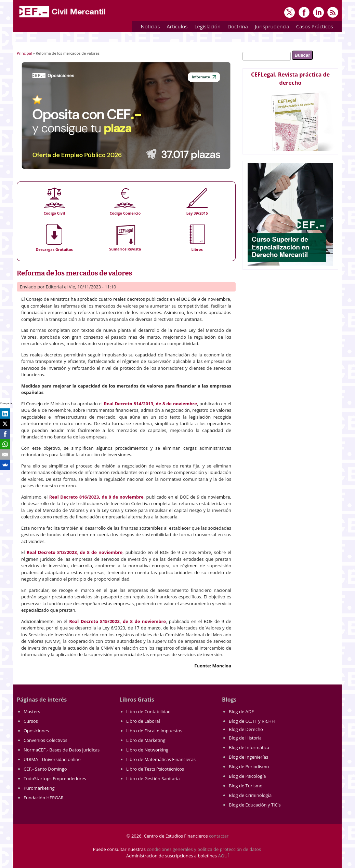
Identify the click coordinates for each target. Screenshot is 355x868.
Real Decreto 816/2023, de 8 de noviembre (96, 497)
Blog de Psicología (247, 776)
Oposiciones (36, 731)
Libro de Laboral (143, 721)
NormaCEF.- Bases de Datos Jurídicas (62, 750)
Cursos (31, 721)
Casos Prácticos (313, 28)
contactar (219, 836)
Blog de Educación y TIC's (255, 805)
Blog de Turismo (246, 786)
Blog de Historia (245, 738)
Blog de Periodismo (249, 767)
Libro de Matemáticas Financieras (161, 759)
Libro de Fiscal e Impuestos (154, 731)
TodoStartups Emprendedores (55, 778)
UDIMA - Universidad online (52, 759)
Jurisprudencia (270, 28)
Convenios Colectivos (45, 740)
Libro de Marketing (146, 740)
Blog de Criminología (250, 795)
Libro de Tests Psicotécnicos (155, 769)
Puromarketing (39, 788)
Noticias (150, 26)
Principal (24, 53)
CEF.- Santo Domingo (45, 769)
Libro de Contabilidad (148, 711)
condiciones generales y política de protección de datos (204, 849)
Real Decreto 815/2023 (94, 621)
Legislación (206, 28)
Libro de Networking (147, 750)
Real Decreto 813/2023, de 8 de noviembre (75, 552)
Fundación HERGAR (44, 798)
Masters (32, 711)
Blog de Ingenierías (248, 757)
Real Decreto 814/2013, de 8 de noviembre (150, 404)
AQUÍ (223, 856)
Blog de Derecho (246, 729)
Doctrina (236, 28)
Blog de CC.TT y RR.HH (252, 721)
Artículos (175, 28)
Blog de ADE (241, 711)
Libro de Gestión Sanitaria (153, 778)
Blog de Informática (249, 747)
